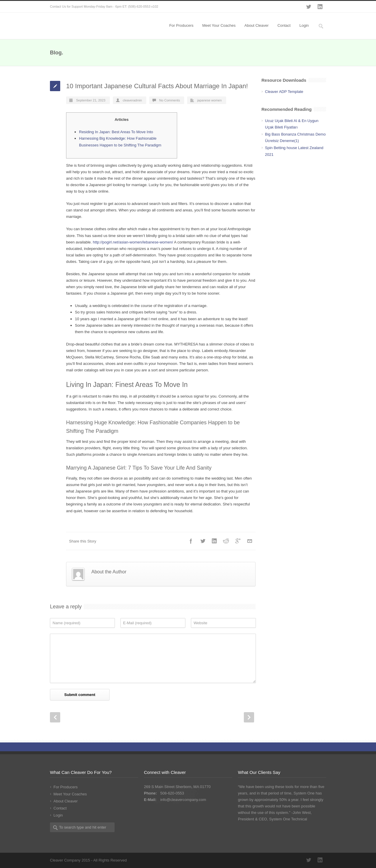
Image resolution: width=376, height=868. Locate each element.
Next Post (249, 717)
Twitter (308, 7)
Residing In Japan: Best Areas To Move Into (116, 132)
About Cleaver (256, 25)
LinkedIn (320, 7)
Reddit (226, 541)
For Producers (181, 25)
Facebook (191, 541)
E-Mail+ (250, 541)
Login (304, 25)
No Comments (169, 100)
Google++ (238, 541)
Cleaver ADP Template (284, 92)
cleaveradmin (132, 100)
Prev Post (55, 717)
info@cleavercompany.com (183, 800)
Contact (284, 25)
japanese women (209, 100)
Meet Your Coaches (219, 25)
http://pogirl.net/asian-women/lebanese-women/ (133, 242)
